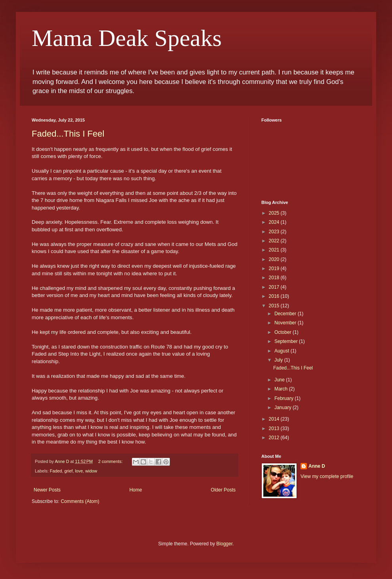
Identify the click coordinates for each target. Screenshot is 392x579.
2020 (275, 259)
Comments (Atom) (80, 501)
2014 (275, 419)
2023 (275, 232)
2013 (275, 429)
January (284, 408)
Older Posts (223, 490)
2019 (275, 269)
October (284, 332)
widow (91, 471)
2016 (275, 296)
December (286, 314)
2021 (275, 250)
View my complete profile (327, 476)
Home (136, 490)
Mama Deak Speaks (127, 38)
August (283, 351)
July (279, 360)
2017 (275, 287)
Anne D (317, 466)
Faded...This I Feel (68, 134)
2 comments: (111, 461)
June (280, 380)
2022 (275, 241)
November (286, 323)
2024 (275, 222)
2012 (275, 438)
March (282, 389)
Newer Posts (47, 490)
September (287, 341)
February (284, 398)
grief (68, 471)
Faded (56, 471)
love (79, 471)
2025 (275, 213)
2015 (275, 306)
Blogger (224, 544)
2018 (275, 278)
